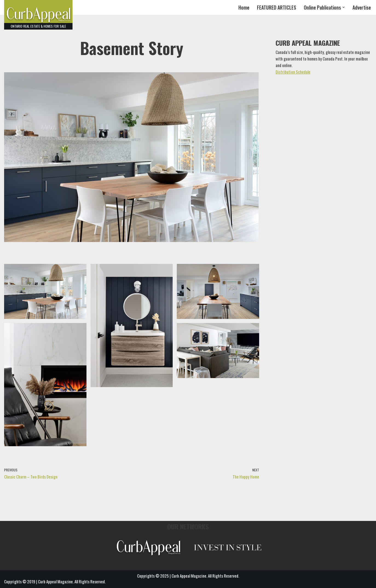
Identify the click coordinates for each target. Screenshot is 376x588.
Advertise (362, 7)
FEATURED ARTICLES (277, 7)
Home (244, 7)
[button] (344, 7)
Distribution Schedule (293, 72)
